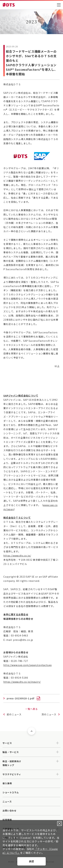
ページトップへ (32, 731)
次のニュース (49, 714)
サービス (7, 743)
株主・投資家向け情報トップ (12, 763)
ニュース (7, 802)
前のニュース (14, 714)
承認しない (59, 824)
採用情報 (7, 820)
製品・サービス (11, 752)
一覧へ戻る (31, 709)
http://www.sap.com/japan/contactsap (27, 665)
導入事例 (7, 783)
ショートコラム (11, 792)
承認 (32, 861)
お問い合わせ (9, 811)
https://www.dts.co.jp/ (17, 556)
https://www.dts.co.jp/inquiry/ (22, 682)
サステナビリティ (12, 774)
